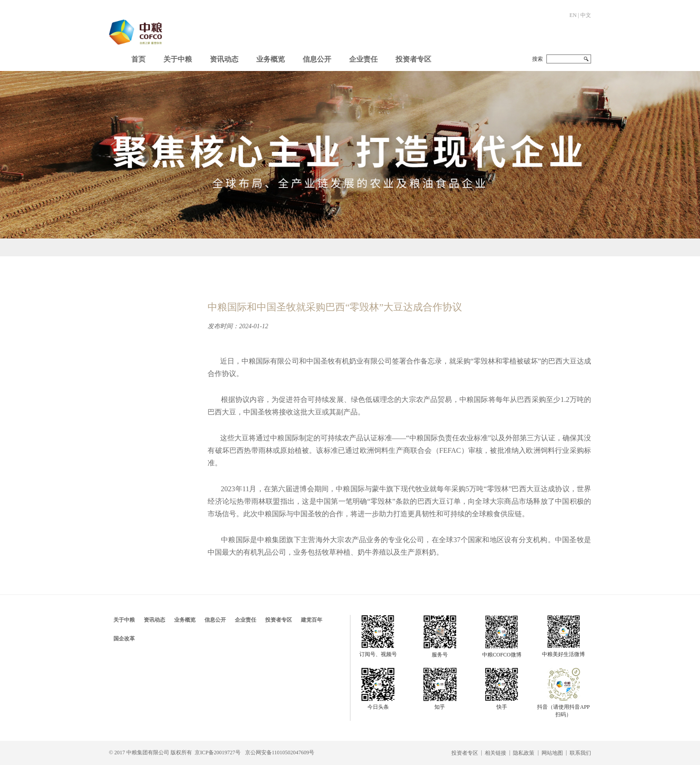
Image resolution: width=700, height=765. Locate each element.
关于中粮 (178, 59)
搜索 (537, 59)
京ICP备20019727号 (218, 752)
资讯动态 (224, 59)
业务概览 (271, 59)
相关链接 (496, 753)
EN (573, 15)
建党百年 (312, 620)
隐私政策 (524, 753)
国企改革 (124, 639)
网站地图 (552, 753)
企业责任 (363, 59)
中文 (586, 15)
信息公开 (317, 59)
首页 (138, 59)
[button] (178, 57)
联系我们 (580, 753)
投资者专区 (413, 59)
